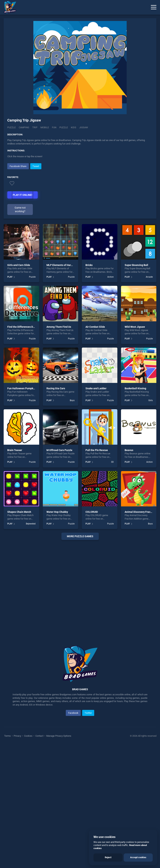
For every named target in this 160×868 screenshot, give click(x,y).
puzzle (64, 127)
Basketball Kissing (135, 388)
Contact (39, 736)
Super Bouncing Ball (136, 265)
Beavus (129, 450)
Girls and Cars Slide (19, 265)
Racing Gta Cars (56, 388)
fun (54, 127)
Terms (8, 736)
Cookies (28, 736)
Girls (151, 400)
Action (111, 277)
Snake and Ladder (96, 388)
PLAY (10, 277)
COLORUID (92, 512)
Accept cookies (138, 857)
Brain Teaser (15, 450)
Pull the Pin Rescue (97, 450)
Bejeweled (31, 524)
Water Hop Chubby (57, 512)
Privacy (17, 736)
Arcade (149, 277)
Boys (72, 400)
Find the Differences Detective (25, 327)
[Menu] (154, 7)
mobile (45, 127)
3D (112, 462)
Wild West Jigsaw (135, 327)
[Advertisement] (80, 588)
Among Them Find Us (59, 327)
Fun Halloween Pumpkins (22, 388)
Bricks (89, 265)
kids (74, 127)
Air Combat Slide (95, 327)
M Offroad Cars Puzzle (59, 450)
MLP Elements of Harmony (62, 265)
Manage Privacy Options (58, 736)
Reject (108, 857)
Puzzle (11, 127)
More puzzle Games (80, 536)
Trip (35, 127)
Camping (24, 127)
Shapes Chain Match (19, 512)
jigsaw (84, 127)
